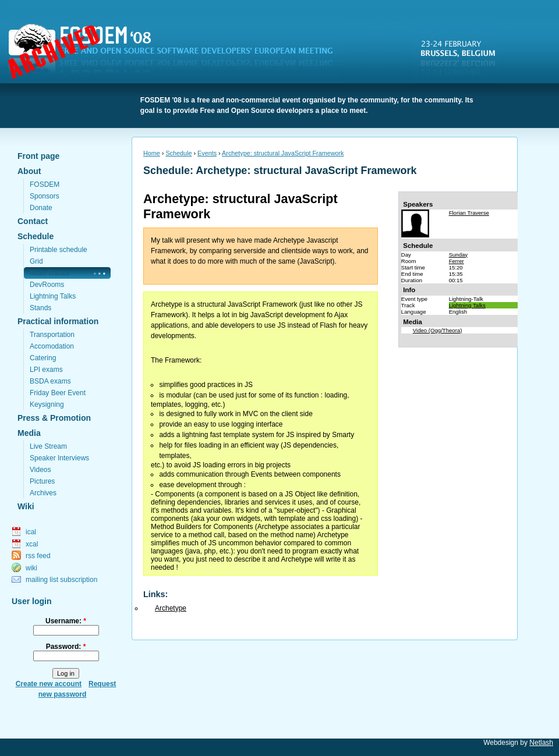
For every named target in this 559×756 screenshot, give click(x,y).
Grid (36, 261)
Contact (33, 221)
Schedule (36, 236)
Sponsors (45, 196)
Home (152, 153)
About (29, 171)
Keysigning (47, 404)
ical (31, 532)
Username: (66, 621)
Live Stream (48, 446)
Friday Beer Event (58, 393)
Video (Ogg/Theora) (438, 330)
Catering (43, 358)
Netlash (541, 743)
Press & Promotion (54, 418)
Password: (66, 647)
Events (207, 153)
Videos (40, 470)
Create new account (49, 684)
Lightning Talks (53, 296)
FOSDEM (178, 53)
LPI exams (46, 370)
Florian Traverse (469, 213)
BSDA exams (50, 381)
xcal (32, 544)
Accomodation (52, 346)
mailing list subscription (61, 580)
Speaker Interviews (59, 458)
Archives (43, 493)
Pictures (42, 481)
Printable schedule (59, 250)
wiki (31, 568)
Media (29, 433)
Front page (38, 156)
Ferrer (457, 261)
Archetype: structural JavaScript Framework (283, 153)
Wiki (26, 506)
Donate (41, 208)
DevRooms (47, 285)
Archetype (171, 608)
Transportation (52, 335)
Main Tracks (50, 273)
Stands (40, 308)
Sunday (459, 255)
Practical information (58, 321)
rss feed (38, 556)
